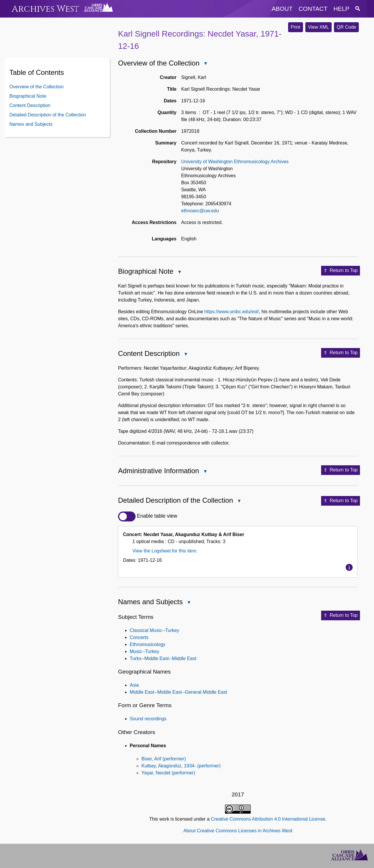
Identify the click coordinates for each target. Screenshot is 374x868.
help (341, 9)
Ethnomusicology (148, 644)
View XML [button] (318, 27)
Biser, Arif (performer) (164, 759)
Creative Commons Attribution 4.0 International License (268, 819)
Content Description (30, 105)
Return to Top (341, 271)
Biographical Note (28, 96)
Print (296, 27)
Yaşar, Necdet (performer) (168, 773)
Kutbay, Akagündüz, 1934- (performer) (181, 766)
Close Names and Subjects (188, 603)
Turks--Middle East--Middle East (163, 658)
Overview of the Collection (37, 87)
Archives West (45, 9)
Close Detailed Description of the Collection (239, 501)
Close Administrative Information (205, 472)
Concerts (139, 637)
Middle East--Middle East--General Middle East (178, 692)
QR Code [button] (346, 27)
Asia (134, 685)
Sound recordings (148, 719)
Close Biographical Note (179, 272)
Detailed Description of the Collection (48, 115)
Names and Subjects (31, 124)
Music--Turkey (144, 651)
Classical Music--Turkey (154, 630)
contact (313, 9)
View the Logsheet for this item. (165, 551)
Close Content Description (186, 355)
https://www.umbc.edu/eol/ (232, 312)
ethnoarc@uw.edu (200, 211)
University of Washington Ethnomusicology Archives (235, 162)
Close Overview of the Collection (205, 64)
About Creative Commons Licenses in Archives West (238, 831)
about (282, 9)
